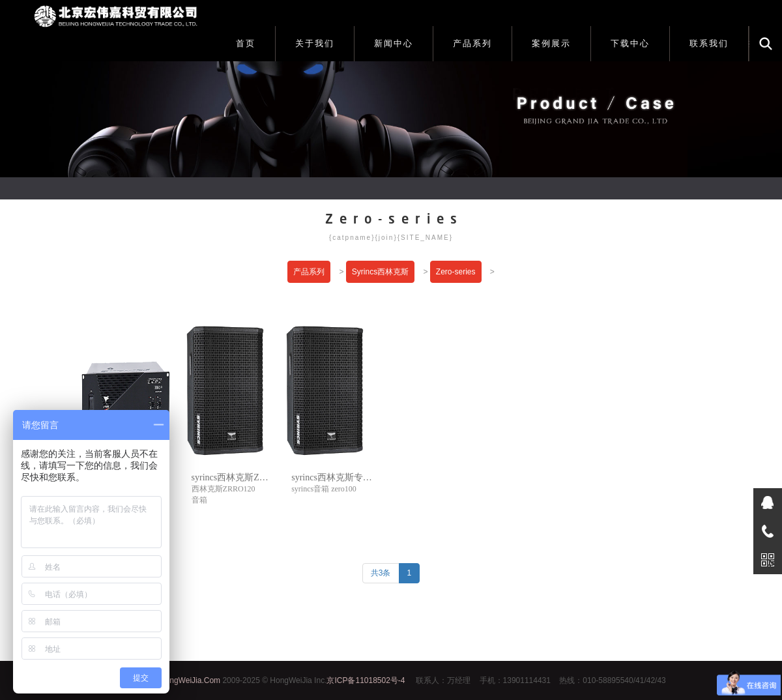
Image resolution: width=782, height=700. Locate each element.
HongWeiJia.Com (190, 680)
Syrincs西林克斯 (380, 272)
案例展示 (551, 43)
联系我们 (709, 43)
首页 (246, 43)
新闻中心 (394, 43)
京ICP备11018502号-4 (366, 680)
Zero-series (456, 272)
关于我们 (315, 43)
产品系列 (472, 43)
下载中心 (630, 43)
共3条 (381, 573)
